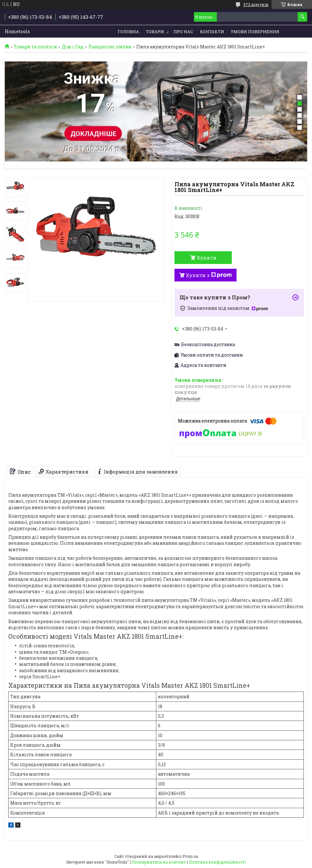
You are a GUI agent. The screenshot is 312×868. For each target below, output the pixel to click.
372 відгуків (256, 4)
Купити (207, 258)
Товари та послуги (35, 47)
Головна (128, 32)
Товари (155, 32)
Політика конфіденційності (217, 862)
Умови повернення (255, 32)
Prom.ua (190, 856)
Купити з (209, 275)
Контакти (212, 32)
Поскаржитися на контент (159, 862)
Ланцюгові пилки (110, 47)
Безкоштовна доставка (208, 345)
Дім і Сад (73, 47)
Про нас (183, 32)
